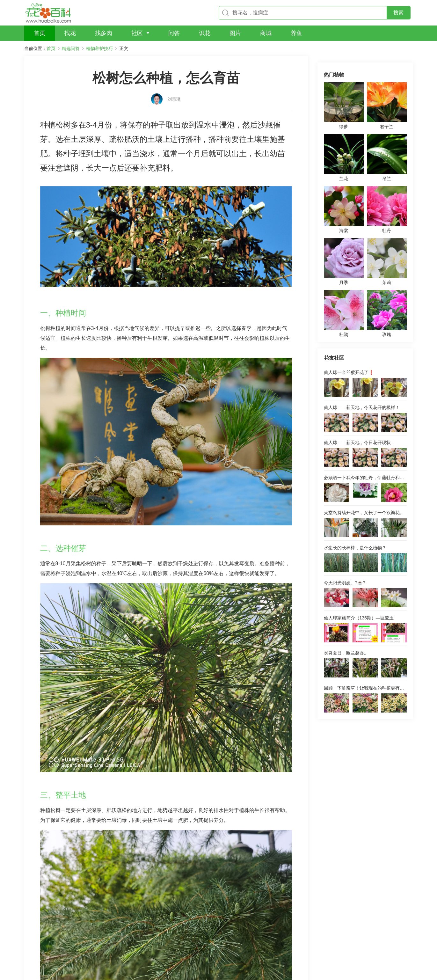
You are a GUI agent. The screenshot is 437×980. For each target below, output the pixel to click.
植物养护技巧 (99, 48)
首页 (51, 48)
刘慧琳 (174, 88)
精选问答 (71, 48)
